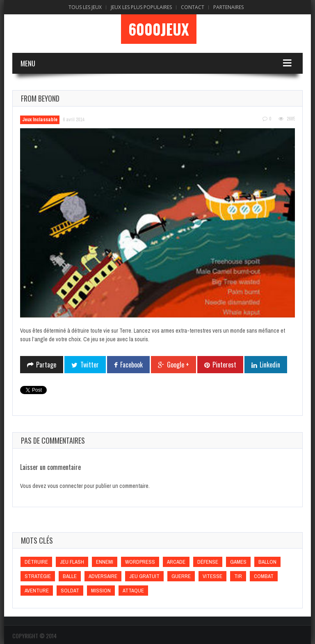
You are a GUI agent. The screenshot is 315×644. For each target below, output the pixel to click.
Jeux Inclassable (40, 120)
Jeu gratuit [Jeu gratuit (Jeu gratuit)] (144, 576)
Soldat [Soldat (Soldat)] (70, 591)
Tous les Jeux (85, 7)
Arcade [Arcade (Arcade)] (176, 562)
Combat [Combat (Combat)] (264, 576)
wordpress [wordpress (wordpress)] (140, 562)
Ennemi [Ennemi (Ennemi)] (105, 562)
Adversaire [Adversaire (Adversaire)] (103, 576)
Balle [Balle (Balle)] (70, 576)
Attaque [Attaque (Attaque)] (133, 591)
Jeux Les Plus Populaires (141, 7)
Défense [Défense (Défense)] (208, 562)
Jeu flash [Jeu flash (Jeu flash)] (72, 562)
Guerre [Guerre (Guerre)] (181, 576)
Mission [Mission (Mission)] (101, 591)
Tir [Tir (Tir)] (238, 576)
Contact (193, 7)
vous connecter (65, 486)
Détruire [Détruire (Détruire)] (36, 562)
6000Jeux (159, 29)
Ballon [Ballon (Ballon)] (267, 562)
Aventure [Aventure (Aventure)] (37, 591)
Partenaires (228, 7)
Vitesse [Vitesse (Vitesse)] (212, 576)
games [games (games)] (238, 562)
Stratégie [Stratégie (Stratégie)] (38, 576)
